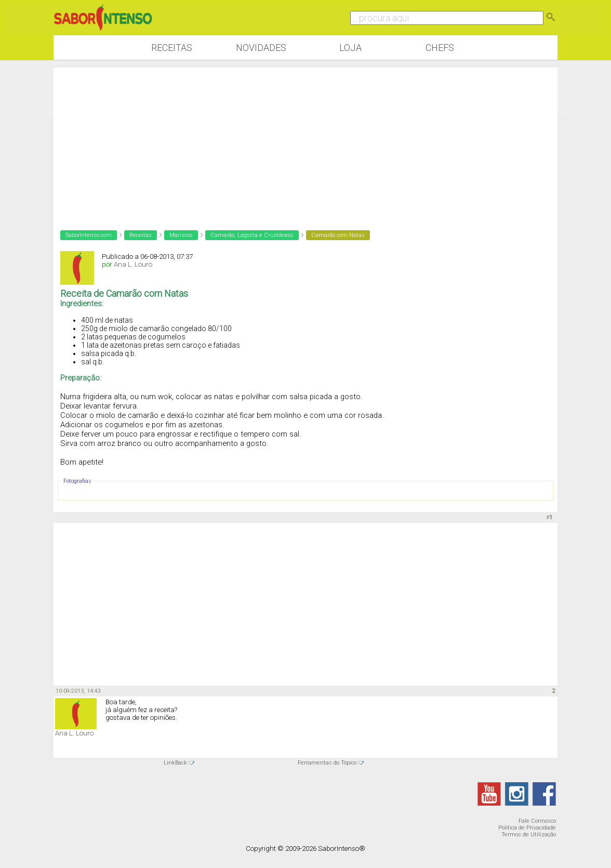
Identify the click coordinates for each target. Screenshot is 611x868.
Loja (350, 48)
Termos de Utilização (529, 834)
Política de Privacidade (527, 828)
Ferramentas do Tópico (327, 763)
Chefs (440, 48)
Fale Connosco (537, 821)
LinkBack (175, 763)
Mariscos (181, 235)
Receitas (172, 48)
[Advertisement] (305, 140)
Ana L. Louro (133, 264)
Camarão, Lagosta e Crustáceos (252, 235)
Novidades (261, 48)
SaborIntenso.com (89, 235)
